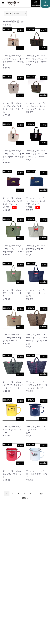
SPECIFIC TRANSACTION (14, 601)
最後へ (25, 498)
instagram (25, 530)
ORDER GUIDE (9, 581)
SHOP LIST (7, 574)
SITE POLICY (8, 594)
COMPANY (7, 567)
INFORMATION (10, 560)
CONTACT (7, 608)
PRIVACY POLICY (10, 588)
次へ (42, 494)
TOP (4, 554)
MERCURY (7, 29)
